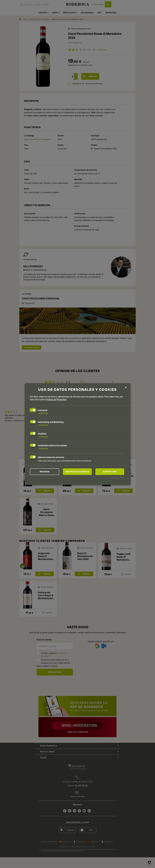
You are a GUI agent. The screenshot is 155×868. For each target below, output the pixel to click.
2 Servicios (43, 448)
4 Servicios (43, 437)
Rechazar (45, 472)
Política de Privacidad (56, 400)
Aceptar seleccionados (77, 472)
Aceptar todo (110, 472)
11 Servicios (43, 425)
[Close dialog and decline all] (126, 387)
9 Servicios (43, 413)
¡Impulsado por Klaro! (117, 478)
